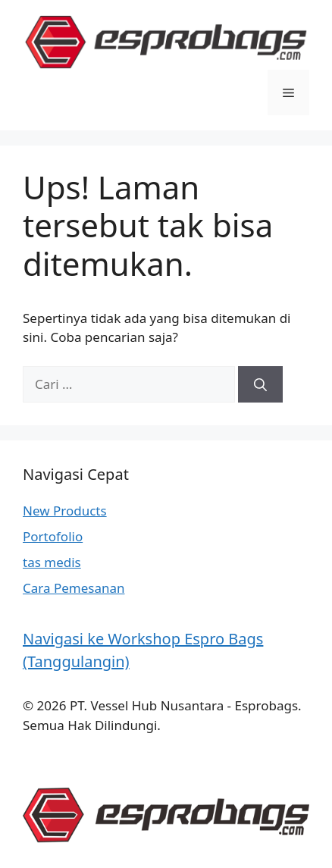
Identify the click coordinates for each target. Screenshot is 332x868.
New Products (65, 511)
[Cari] (260, 384)
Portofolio (53, 536)
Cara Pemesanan (74, 588)
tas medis (52, 562)
